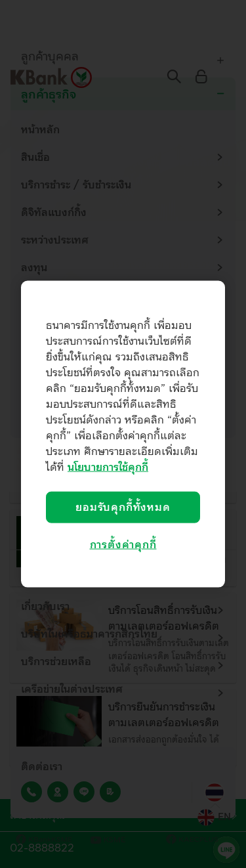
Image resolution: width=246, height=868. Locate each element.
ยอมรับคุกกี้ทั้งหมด (123, 508)
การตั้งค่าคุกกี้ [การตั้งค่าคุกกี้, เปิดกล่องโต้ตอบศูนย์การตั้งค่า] (123, 545)
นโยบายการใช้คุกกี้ (108, 467)
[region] (123, 434)
